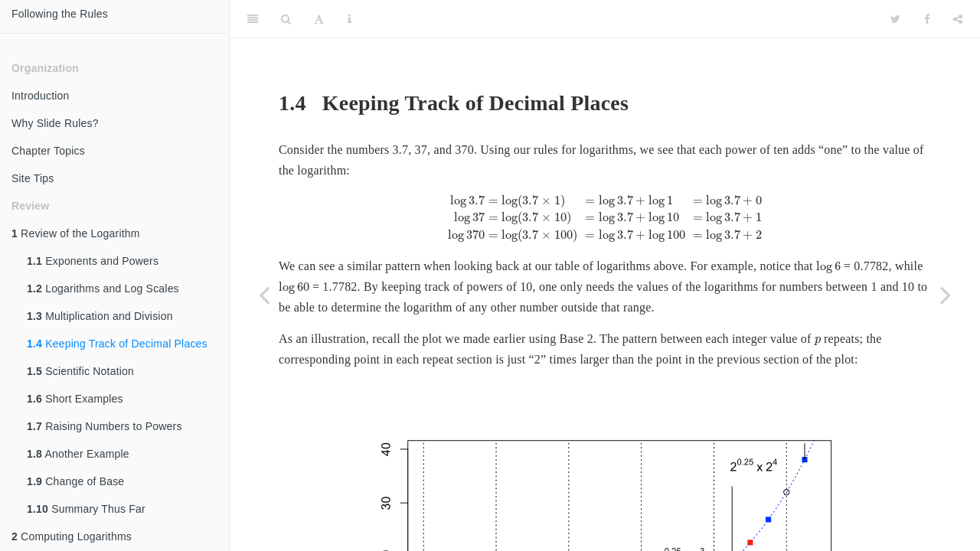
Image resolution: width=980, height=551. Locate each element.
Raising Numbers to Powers (105, 426)
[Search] (286, 19)
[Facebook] (927, 19)
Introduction (41, 96)
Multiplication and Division (100, 316)
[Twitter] (895, 19)
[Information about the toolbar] (350, 19)
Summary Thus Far (86, 509)
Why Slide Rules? (55, 123)
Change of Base (75, 481)
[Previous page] (264, 295)
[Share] (958, 19)
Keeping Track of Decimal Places (117, 344)
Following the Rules (60, 14)
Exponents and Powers (93, 261)
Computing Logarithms (72, 536)
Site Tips (33, 178)
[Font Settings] (319, 19)
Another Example (78, 454)
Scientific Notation (80, 371)
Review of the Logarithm (76, 233)
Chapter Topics (48, 151)
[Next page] (946, 295)
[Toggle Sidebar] (253, 19)
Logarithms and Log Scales (103, 289)
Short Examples (75, 399)
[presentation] (605, 218)
